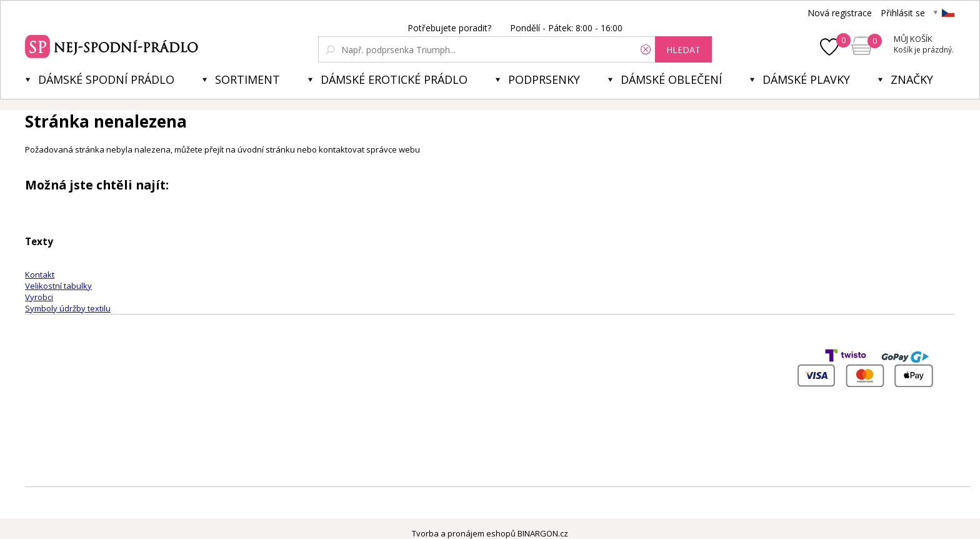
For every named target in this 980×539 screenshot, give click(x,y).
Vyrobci (39, 297)
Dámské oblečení (671, 79)
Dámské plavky (806, 79)
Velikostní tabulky (58, 286)
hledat (683, 50)
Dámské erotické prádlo (394, 79)
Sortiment (247, 79)
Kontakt (40, 275)
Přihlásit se (903, 13)
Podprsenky (544, 79)
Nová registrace (840, 13)
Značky (912, 79)
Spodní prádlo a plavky (113, 45)
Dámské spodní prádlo (106, 79)
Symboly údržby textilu (68, 308)
